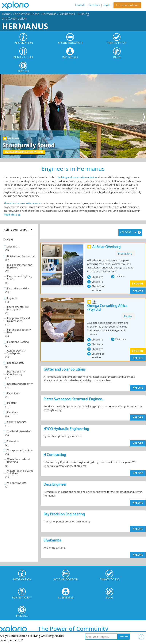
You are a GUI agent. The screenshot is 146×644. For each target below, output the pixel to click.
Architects (13, 247)
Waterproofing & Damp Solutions (20, 472)
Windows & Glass (17, 483)
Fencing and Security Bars (19, 331)
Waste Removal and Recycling (18, 461)
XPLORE (138, 290)
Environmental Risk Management (18, 308)
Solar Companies (17, 422)
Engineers (13, 298)
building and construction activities (77, 177)
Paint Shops (14, 393)
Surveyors (13, 441)
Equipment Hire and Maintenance (19, 320)
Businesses (67, 14)
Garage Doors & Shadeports (16, 352)
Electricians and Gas (18, 289)
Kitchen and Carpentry (20, 384)
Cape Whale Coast (26, 14)
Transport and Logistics (20, 451)
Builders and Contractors (21, 256)
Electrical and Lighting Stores (20, 278)
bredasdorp (125, 254)
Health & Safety (16, 363)
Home (6, 14)
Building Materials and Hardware (20, 266)
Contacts (80, 5)
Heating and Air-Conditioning (16, 373)
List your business (127, 5)
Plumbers (13, 412)
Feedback (94, 5)
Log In (107, 5)
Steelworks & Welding (19, 431)
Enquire (138, 283)
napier (128, 316)
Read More (10, 215)
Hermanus (49, 14)
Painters (12, 403)
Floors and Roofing (18, 342)
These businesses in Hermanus (22, 203)
